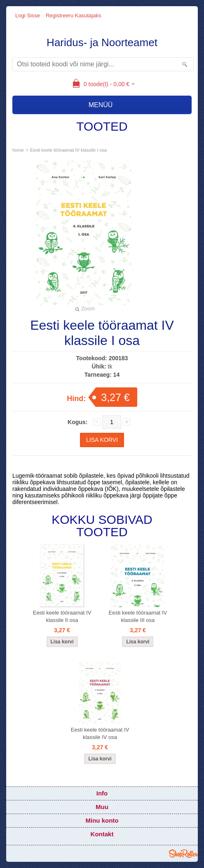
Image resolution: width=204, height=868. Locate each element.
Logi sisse (28, 15)
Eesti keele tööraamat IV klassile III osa (138, 616)
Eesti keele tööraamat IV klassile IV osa (100, 733)
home (18, 150)
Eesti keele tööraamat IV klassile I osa (68, 150)
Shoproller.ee (183, 854)
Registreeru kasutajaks (73, 15)
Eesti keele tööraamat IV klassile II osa (62, 616)
